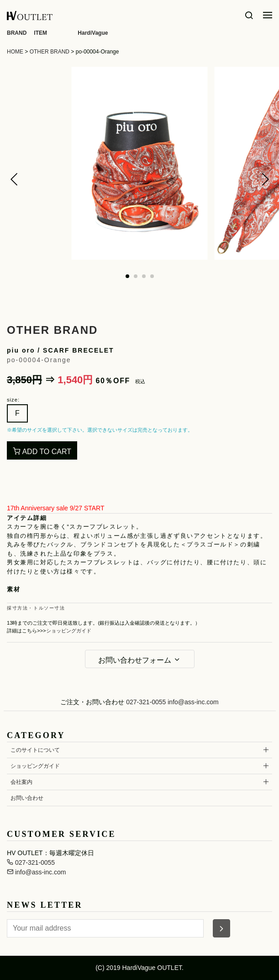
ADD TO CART (42, 451)
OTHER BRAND (50, 52)
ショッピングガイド (69, 631)
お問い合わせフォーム (139, 660)
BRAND (17, 33)
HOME (15, 52)
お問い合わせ (27, 798)
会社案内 (21, 782)
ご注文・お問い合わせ (92, 702)
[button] (14, 179)
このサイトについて (35, 750)
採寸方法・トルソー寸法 (36, 608)
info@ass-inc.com (193, 702)
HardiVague (93, 33)
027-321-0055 (146, 702)
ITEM (40, 33)
